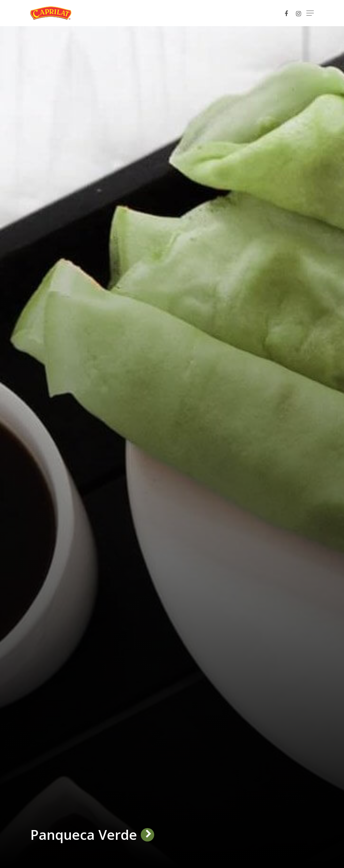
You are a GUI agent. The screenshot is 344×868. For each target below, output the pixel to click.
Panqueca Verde (84, 835)
